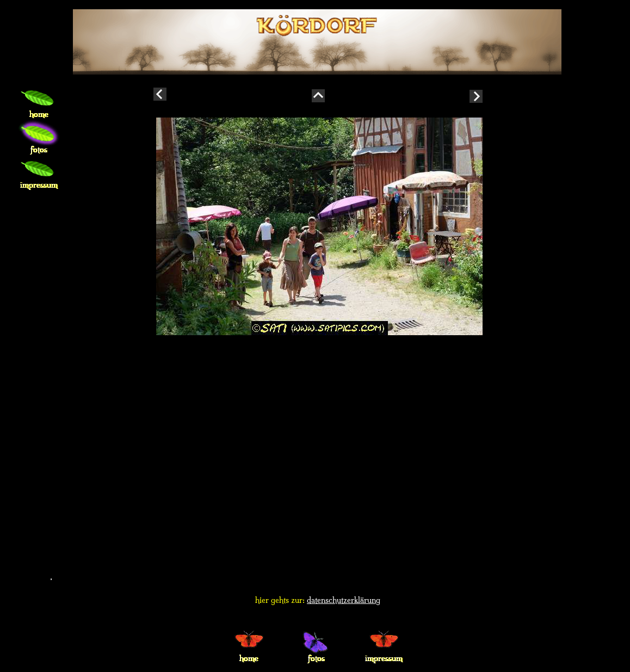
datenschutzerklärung (344, 600)
